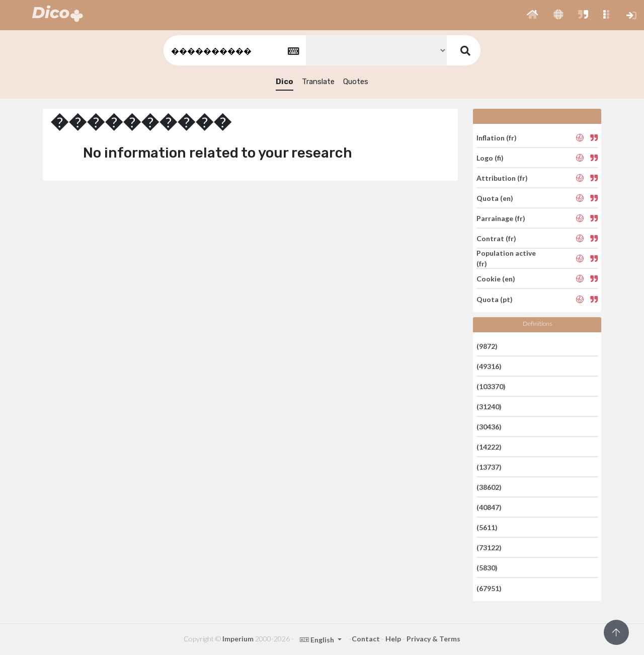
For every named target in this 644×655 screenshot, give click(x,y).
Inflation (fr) (497, 137)
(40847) (489, 507)
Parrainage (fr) (501, 218)
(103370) (491, 386)
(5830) (487, 568)
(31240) (489, 407)
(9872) (487, 346)
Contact (366, 639)
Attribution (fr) (502, 178)
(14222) (489, 447)
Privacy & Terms (433, 639)
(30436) (489, 427)
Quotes (356, 82)
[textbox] (234, 51)
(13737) (489, 467)
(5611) (487, 527)
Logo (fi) (490, 158)
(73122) (489, 548)
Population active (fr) (506, 258)
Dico (285, 82)
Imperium (238, 639)
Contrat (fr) (496, 238)
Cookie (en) (496, 279)
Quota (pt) (495, 299)
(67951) (489, 588)
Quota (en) (495, 198)
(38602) (489, 487)
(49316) (489, 366)
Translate (318, 82)
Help (393, 639)
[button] (533, 15)
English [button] (318, 640)
